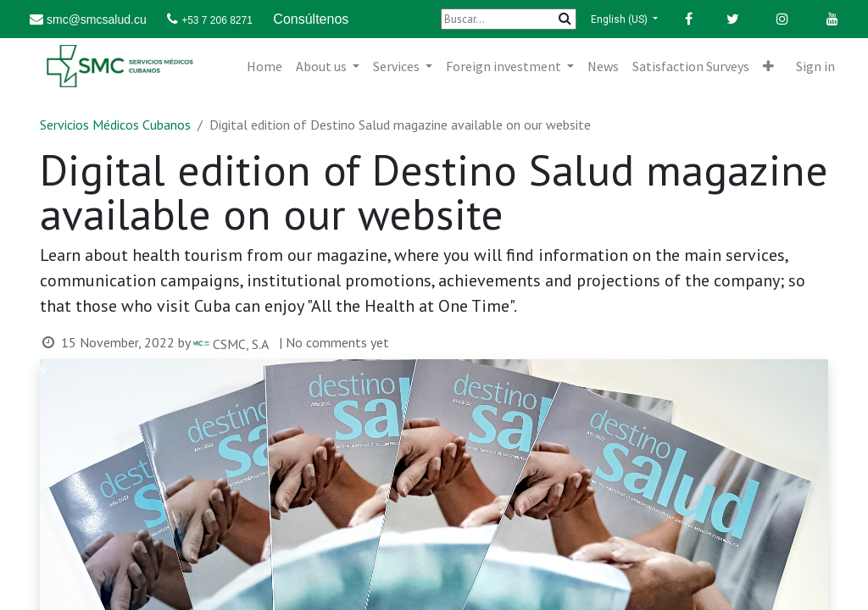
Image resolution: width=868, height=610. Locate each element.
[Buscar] (509, 19)
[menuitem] (264, 66)
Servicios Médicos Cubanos (115, 125)
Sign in (815, 66)
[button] (768, 66)
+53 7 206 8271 (217, 20)
